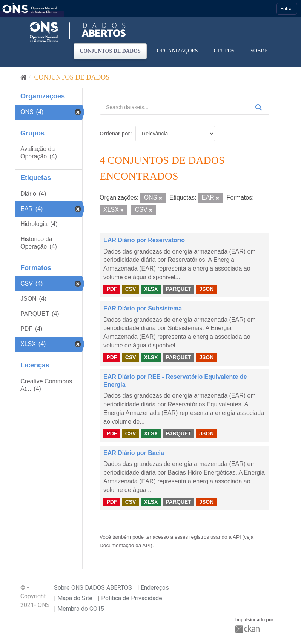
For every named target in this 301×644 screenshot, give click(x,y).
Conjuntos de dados (110, 51)
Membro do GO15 (81, 609)
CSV (131, 289)
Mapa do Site (75, 598)
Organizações (177, 51)
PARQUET (178, 289)
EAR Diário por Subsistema (143, 308)
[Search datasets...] (174, 107)
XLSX (151, 289)
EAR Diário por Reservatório (144, 240)
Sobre (259, 51)
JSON (206, 289)
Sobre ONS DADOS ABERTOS (93, 588)
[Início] (24, 77)
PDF (112, 289)
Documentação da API (125, 545)
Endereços (155, 588)
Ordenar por (115, 134)
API (237, 537)
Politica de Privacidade (132, 598)
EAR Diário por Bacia (134, 453)
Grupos (224, 51)
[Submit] (259, 107)
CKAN (248, 629)
